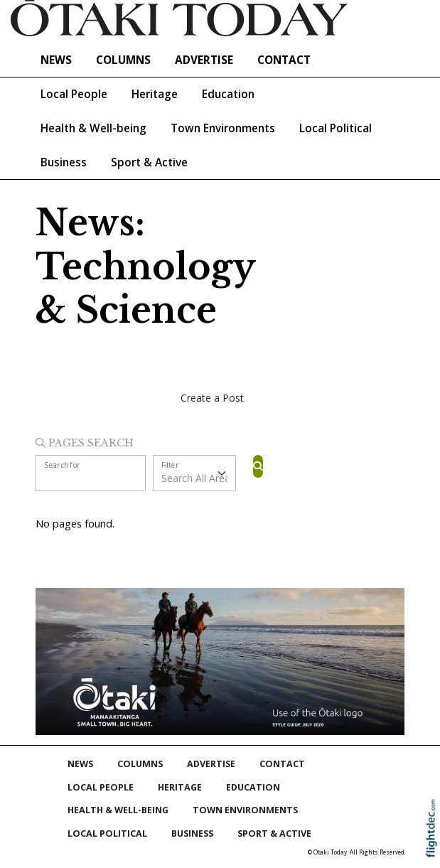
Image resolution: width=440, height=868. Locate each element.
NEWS (56, 60)
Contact (284, 60)
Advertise (204, 60)
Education (228, 94)
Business (64, 162)
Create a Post (212, 398)
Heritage (155, 94)
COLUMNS (123, 60)
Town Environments (223, 128)
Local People (74, 94)
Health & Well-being (93, 128)
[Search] (258, 466)
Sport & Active (149, 162)
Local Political (336, 128)
